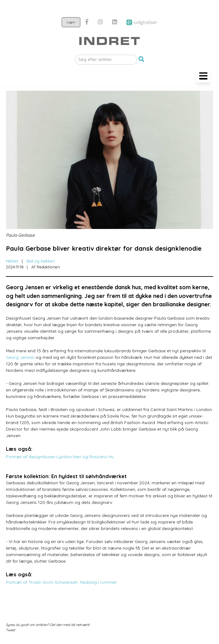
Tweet (11, 630)
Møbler (12, 261)
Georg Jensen (20, 357)
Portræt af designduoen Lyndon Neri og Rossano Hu (60, 457)
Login (71, 22)
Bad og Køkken (41, 261)
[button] (141, 59)
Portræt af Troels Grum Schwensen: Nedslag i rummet (61, 582)
